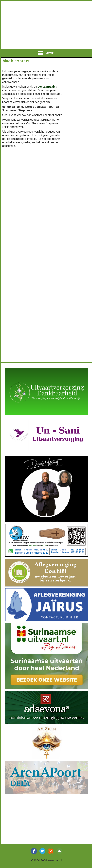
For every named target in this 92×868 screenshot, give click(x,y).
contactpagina (47, 87)
